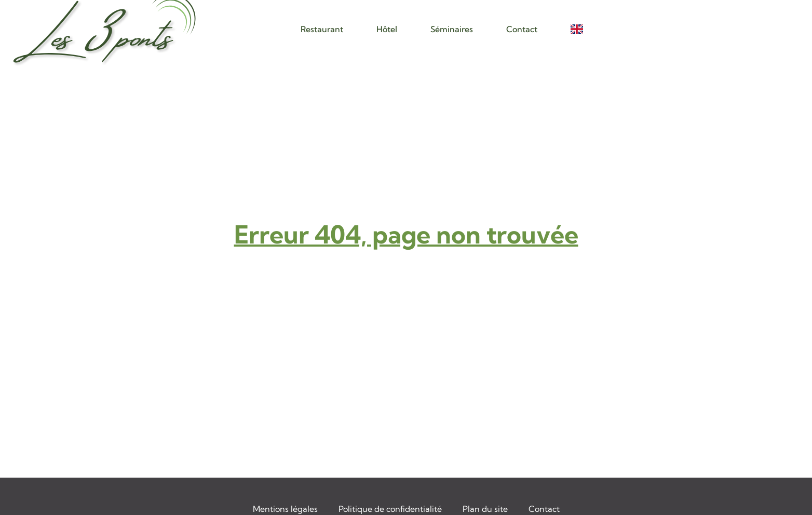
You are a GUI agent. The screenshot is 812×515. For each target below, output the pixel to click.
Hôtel (387, 29)
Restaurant (322, 29)
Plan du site (485, 509)
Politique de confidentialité (390, 509)
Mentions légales (285, 509)
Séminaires (452, 29)
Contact (522, 29)
